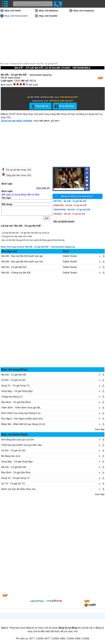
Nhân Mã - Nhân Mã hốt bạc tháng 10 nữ (23, 424)
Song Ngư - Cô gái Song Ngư (17, 391)
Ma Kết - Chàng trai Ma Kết (16, 273)
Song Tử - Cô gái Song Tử (15, 386)
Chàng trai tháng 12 (12, 397)
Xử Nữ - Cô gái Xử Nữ (13, 380)
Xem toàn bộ (43, 188)
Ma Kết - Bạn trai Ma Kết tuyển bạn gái (22, 256)
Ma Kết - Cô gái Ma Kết (47, 64)
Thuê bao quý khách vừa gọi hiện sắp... (22, 445)
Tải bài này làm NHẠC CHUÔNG (16, 121)
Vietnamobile (16, 64)
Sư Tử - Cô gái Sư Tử (13, 484)
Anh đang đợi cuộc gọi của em (18, 440)
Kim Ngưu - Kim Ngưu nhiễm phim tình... (23, 419)
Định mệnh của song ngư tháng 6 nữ (21, 413)
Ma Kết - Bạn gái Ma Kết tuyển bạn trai (22, 262)
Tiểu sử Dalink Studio (64, 221)
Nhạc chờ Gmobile (48, 16)
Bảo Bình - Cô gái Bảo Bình (16, 402)
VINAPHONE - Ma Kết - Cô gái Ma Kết (72, 210)
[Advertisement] (23, 545)
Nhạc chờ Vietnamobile (16, 16)
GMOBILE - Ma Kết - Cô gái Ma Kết (69, 214)
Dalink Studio (29, 64)
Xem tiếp (100, 429)
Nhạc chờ (4, 64)
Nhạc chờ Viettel (13, 11)
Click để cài (42, 106)
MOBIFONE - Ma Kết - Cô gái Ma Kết (70, 205)
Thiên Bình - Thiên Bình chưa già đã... (21, 408)
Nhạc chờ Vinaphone (84, 11)
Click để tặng (66, 106)
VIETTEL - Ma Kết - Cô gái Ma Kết (70, 201)
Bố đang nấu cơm (11, 456)
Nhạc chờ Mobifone (49, 11)
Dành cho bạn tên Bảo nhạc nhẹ (18, 489)
